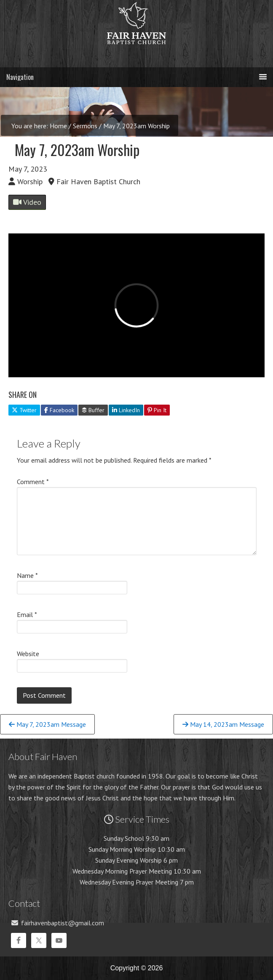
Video (27, 202)
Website (28, 654)
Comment (33, 482)
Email (27, 614)
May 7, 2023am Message (47, 724)
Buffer (93, 410)
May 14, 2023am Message (223, 724)
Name (27, 575)
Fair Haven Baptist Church (136, 53)
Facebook (59, 410)
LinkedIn (126, 410)
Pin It (157, 410)
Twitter (24, 410)
